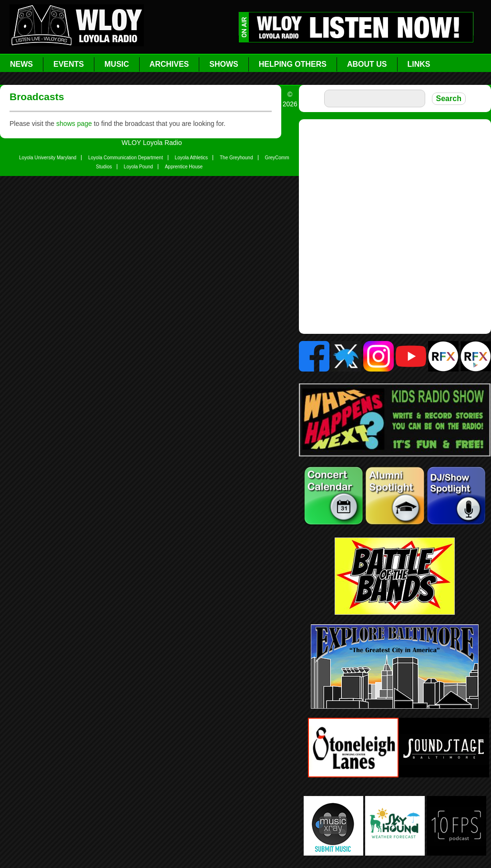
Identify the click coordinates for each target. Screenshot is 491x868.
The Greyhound (236, 158)
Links (419, 64)
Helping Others (293, 64)
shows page (74, 124)
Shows (224, 64)
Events (69, 64)
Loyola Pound (138, 167)
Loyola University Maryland (48, 158)
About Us (367, 64)
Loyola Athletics (192, 158)
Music (117, 64)
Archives (169, 64)
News (21, 64)
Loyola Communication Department (126, 158)
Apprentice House (184, 167)
